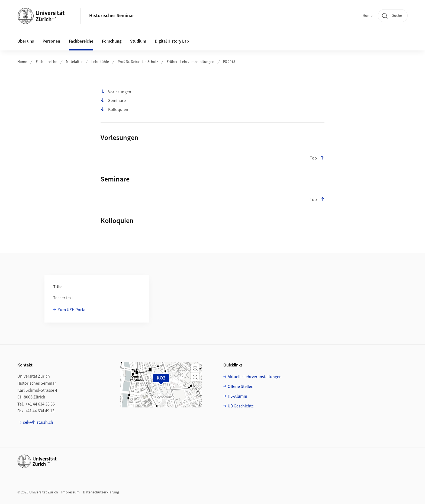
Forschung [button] (112, 41)
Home (368, 16)
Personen (51, 41)
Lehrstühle (100, 62)
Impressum (70, 492)
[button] (195, 368)
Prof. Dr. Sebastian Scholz (138, 62)
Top (317, 158)
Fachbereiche (46, 62)
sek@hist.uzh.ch (38, 422)
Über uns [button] (26, 41)
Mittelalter (74, 62)
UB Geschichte (241, 406)
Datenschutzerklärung (101, 492)
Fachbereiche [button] (81, 41)
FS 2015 (229, 62)
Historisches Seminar (112, 16)
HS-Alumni (237, 396)
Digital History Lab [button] (172, 41)
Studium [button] (138, 41)
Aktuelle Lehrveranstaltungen (255, 377)
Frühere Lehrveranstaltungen (191, 62)
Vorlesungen (116, 92)
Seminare (113, 101)
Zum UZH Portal (72, 310)
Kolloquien (114, 110)
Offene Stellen (241, 387)
